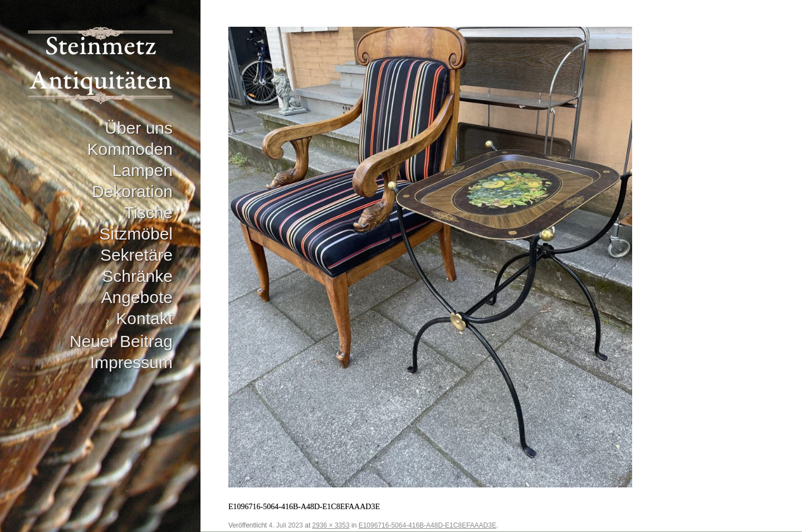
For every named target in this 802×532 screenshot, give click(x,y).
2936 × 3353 (331, 525)
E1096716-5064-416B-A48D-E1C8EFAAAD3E (428, 525)
